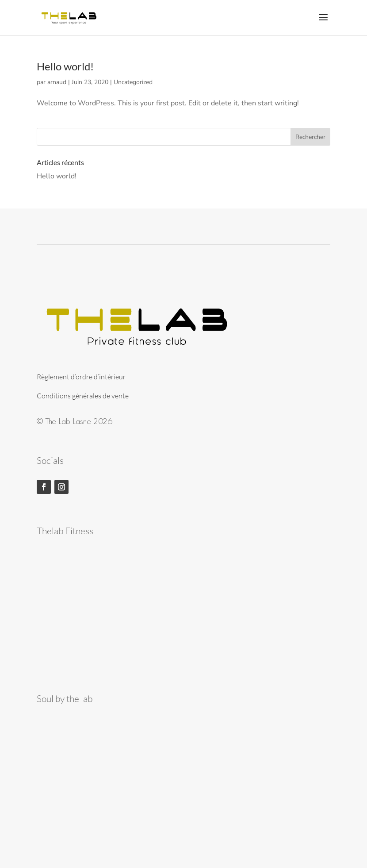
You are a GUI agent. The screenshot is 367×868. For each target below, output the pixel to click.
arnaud (57, 82)
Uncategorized (133, 82)
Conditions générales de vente (83, 396)
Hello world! (65, 66)
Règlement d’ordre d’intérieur (81, 377)
